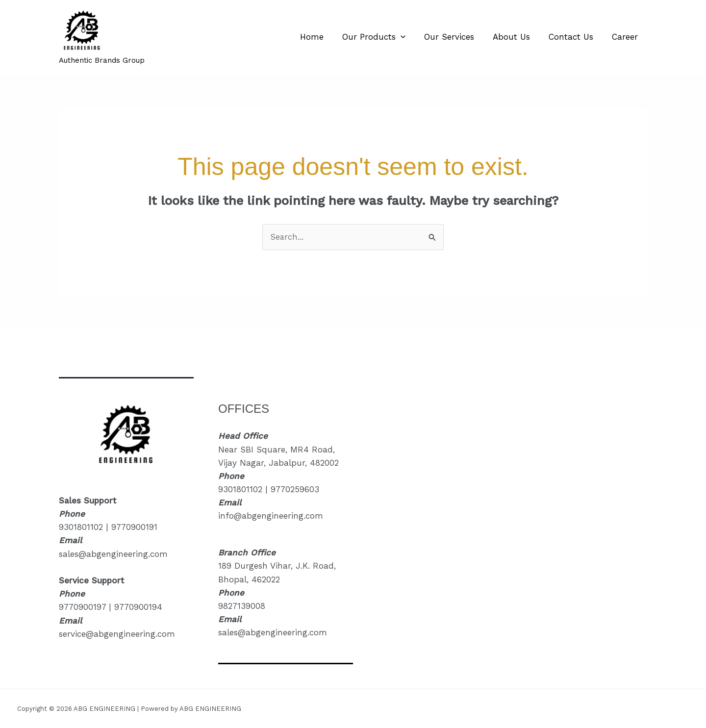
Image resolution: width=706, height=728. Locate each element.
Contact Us (574, 37)
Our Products (383, 37)
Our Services (456, 37)
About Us (516, 37)
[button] (409, 37)
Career (626, 37)
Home (323, 37)
